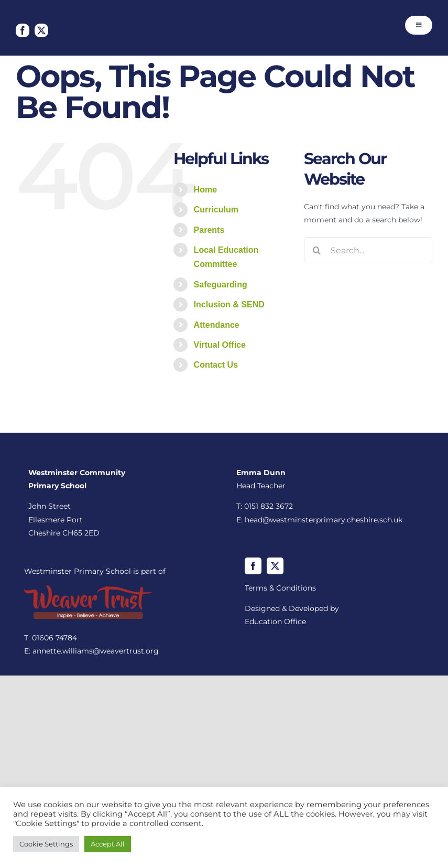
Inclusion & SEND (229, 304)
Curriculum (216, 210)
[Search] (317, 250)
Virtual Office (220, 345)
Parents (209, 230)
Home (205, 190)
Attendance (217, 325)
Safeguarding (221, 285)
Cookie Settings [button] (46, 844)
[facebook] (23, 30)
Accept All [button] (108, 844)
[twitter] (41, 30)
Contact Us (216, 365)
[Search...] (368, 250)
